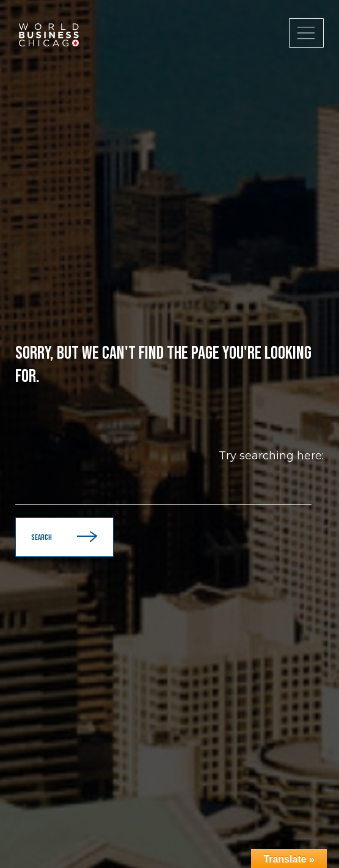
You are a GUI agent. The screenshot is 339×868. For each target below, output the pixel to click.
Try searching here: (271, 456)
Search (64, 537)
